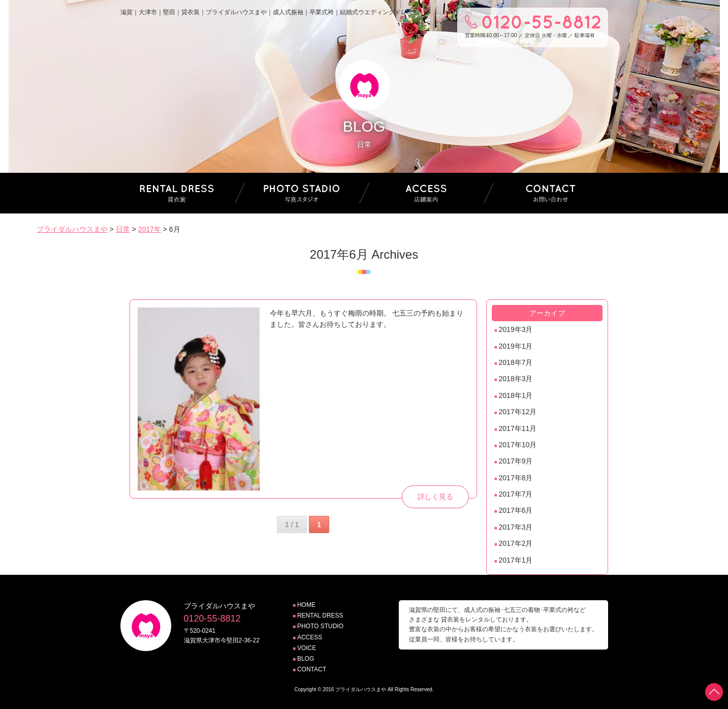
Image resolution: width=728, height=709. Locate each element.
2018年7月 (516, 362)
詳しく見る (435, 497)
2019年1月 (516, 346)
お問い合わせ (551, 193)
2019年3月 (516, 329)
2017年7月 (516, 494)
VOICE (307, 648)
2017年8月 (516, 478)
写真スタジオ (302, 193)
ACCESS (310, 637)
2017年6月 (516, 510)
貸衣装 (177, 193)
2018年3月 (516, 379)
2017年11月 (518, 428)
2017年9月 (516, 461)
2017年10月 (518, 445)
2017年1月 (516, 560)
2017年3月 (516, 527)
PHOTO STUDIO (320, 626)
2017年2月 (516, 543)
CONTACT (312, 669)
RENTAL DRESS (320, 615)
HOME (306, 605)
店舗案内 (426, 193)
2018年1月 (516, 395)
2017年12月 (518, 412)
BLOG (306, 659)
